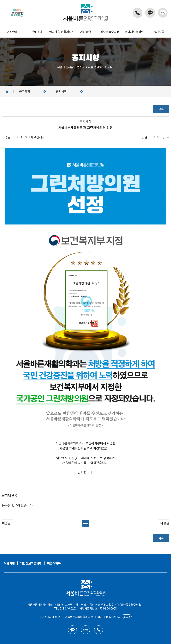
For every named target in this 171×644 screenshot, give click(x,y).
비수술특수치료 (110, 32)
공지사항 (159, 32)
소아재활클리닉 (134, 32)
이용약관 (9, 563)
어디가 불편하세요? (61, 32)
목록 (161, 109)
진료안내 (37, 32)
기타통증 (85, 32)
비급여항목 (54, 563)
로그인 (127, 617)
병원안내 (12, 32)
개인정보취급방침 (31, 563)
